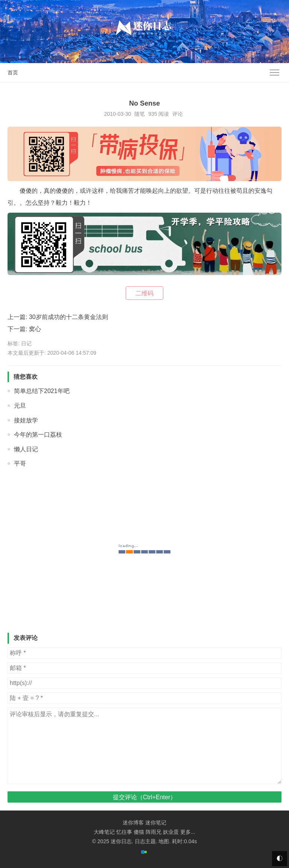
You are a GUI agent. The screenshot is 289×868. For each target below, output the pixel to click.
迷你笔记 (156, 823)
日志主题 (145, 841)
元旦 (20, 406)
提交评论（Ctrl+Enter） (144, 797)
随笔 (140, 114)
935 (153, 114)
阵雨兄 (154, 832)
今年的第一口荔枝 (38, 435)
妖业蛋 (171, 832)
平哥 (20, 463)
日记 (26, 343)
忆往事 (124, 832)
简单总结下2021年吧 (42, 391)
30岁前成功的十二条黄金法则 (68, 317)
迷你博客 (133, 823)
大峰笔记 (104, 832)
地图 (164, 841)
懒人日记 (26, 449)
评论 (178, 114)
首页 (13, 73)
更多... (188, 832)
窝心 (35, 329)
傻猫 (139, 832)
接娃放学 (26, 420)
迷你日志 (121, 841)
